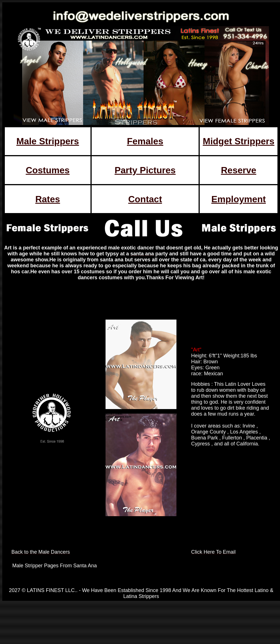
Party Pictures (145, 170)
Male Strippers (48, 141)
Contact (145, 199)
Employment (239, 199)
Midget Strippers (239, 141)
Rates (48, 199)
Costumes (48, 170)
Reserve (239, 170)
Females (145, 141)
